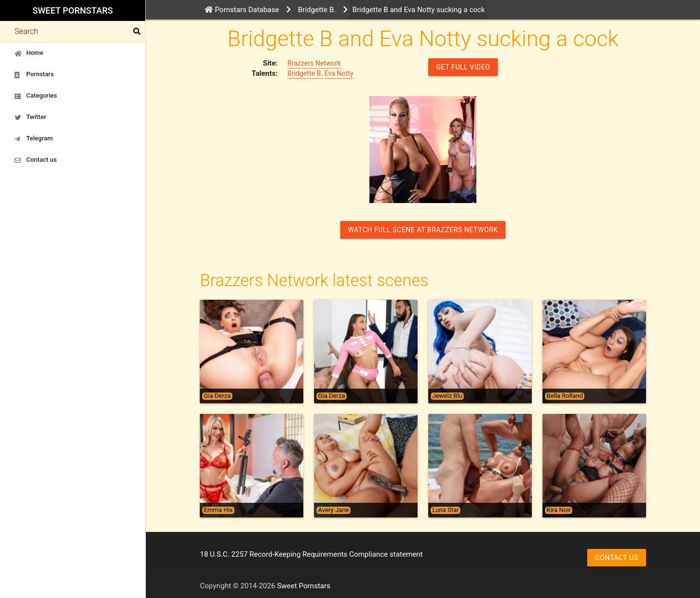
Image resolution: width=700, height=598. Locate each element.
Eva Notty (339, 73)
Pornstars (34, 74)
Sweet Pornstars (73, 10)
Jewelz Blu (447, 396)
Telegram (34, 138)
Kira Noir (559, 510)
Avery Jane (333, 510)
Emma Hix (218, 510)
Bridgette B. (305, 73)
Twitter (30, 117)
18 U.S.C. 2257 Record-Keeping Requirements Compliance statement (311, 554)
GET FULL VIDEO (463, 67)
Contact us (36, 160)
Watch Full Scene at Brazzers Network (423, 230)
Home (29, 53)
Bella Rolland (565, 396)
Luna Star (446, 510)
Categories (36, 96)
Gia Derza (217, 396)
